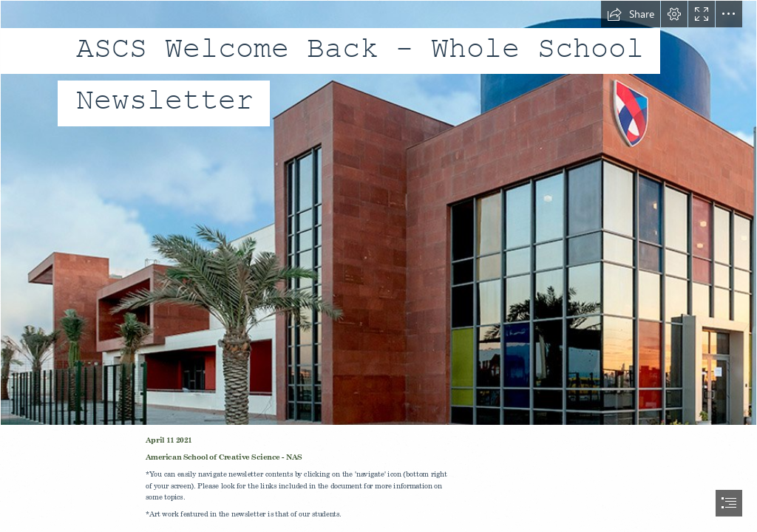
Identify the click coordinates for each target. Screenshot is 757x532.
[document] (378, 266)
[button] (631, 14)
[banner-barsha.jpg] (378, 213)
